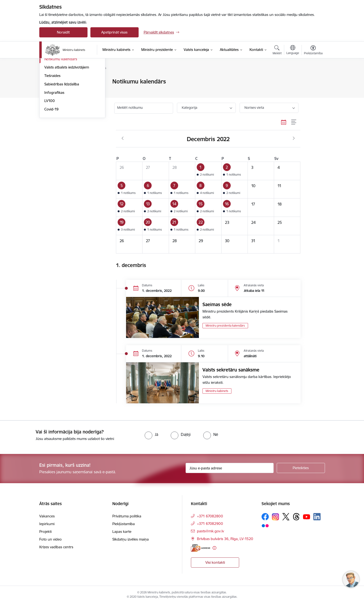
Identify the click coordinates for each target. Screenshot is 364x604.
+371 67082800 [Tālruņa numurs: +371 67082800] (210, 516)
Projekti (45, 532)
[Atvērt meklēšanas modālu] (277, 51)
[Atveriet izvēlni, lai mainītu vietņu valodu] (293, 50)
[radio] (151, 434)
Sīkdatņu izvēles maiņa (131, 539)
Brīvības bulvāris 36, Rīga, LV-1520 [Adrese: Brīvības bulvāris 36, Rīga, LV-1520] (225, 539)
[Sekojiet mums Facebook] (265, 517)
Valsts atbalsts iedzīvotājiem (67, 119)
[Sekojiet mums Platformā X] (286, 517)
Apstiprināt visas (114, 32)
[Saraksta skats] (294, 122)
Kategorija (189, 108)
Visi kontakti (215, 562)
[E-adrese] (201, 548)
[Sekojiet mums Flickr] (265, 525)
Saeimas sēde (217, 304)
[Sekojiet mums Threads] (296, 517)
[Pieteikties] (301, 468)
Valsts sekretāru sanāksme (231, 370)
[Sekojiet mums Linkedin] (317, 517)
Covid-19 (51, 161)
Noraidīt (63, 32)
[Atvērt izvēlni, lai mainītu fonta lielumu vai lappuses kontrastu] (313, 51)
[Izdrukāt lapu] (313, 79)
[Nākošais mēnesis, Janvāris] (294, 138)
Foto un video (56, 102)
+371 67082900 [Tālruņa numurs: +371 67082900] (210, 524)
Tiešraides (52, 127)
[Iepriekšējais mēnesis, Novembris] (123, 138)
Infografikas (54, 144)
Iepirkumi (47, 524)
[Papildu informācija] (214, 548)
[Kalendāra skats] (284, 122)
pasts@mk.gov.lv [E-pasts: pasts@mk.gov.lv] (210, 531)
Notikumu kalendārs (61, 111)
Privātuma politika (127, 516)
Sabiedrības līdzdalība (62, 136)
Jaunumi (51, 82)
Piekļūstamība (124, 524)
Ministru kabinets (217, 391)
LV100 (50, 153)
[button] (208, 171)
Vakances (47, 516)
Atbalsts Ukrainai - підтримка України (68, 92)
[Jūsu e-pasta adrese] (230, 468)
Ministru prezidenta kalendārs (225, 326)
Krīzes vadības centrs (56, 547)
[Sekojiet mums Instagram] (276, 517)
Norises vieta (254, 108)
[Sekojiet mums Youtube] (307, 516)
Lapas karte (122, 532)
